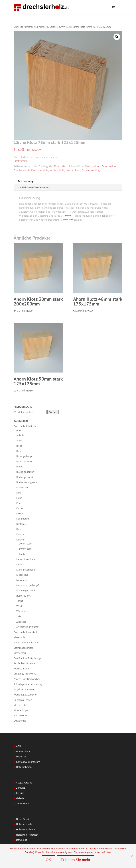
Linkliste (21, 793)
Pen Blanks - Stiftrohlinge (27, 658)
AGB (19, 746)
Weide (20, 606)
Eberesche (22, 487)
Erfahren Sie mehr (76, 860)
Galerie (20, 798)
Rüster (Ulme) (24, 596)
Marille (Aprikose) (26, 570)
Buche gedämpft (25, 472)
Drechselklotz (110, 166)
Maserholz (19, 637)
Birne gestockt (24, 461)
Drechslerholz (22, 170)
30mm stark (26, 544)
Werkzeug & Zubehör (25, 695)
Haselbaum (23, 519)
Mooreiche (22, 575)
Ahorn (20, 430)
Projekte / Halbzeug (24, 689)
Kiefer (20, 529)
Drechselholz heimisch (37, 27)
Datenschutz (23, 751)
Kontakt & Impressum (28, 762)
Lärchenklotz (73, 170)
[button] (117, 37)
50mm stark (26, 549)
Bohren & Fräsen (23, 700)
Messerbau (20, 653)
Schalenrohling (91, 170)
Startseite (18, 27)
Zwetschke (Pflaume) (28, 627)
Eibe (19, 493)
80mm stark (65, 27)
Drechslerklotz (40, 170)
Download (22, 840)
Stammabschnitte (23, 648)
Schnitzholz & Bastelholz (27, 642)
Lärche (53, 27)
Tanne (20, 601)
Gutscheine (20, 721)
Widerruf (21, 757)
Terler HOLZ (23, 803)
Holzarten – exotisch (27, 835)
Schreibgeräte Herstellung (28, 684)
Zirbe (19, 616)
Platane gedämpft (26, 590)
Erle (18, 503)
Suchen (53, 412)
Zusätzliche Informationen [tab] (33, 187)
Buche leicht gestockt (28, 482)
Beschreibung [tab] (25, 181)
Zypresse (21, 622)
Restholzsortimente (24, 663)
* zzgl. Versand (24, 783)
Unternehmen (24, 767)
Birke (19, 446)
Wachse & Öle (21, 669)
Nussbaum (22, 580)
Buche (20, 467)
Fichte (20, 514)
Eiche (19, 498)
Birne (19, 451)
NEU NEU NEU (21, 715)
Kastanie (21, 524)
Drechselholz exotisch (26, 632)
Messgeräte (20, 705)
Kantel (53, 170)
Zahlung (21, 788)
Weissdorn (22, 611)
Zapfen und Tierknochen (27, 679)
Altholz (20, 435)
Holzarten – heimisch (28, 829)
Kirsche (20, 534)
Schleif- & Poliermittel (25, 674)
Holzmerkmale (24, 824)
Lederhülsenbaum (26, 559)
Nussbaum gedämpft (28, 585)
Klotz (61, 170)
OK (48, 860)
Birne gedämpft (25, 456)
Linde (19, 564)
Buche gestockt (25, 477)
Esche (20, 508)
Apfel (19, 440)
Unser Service (24, 819)
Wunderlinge (21, 710)
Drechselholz (93, 166)
